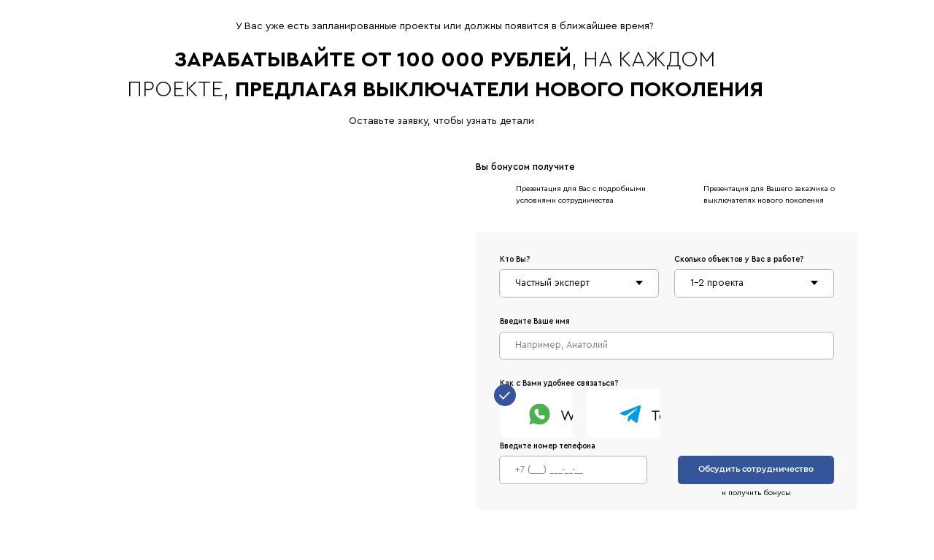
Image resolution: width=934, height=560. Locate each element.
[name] (667, 346)
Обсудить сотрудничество (756, 469)
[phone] (573, 470)
